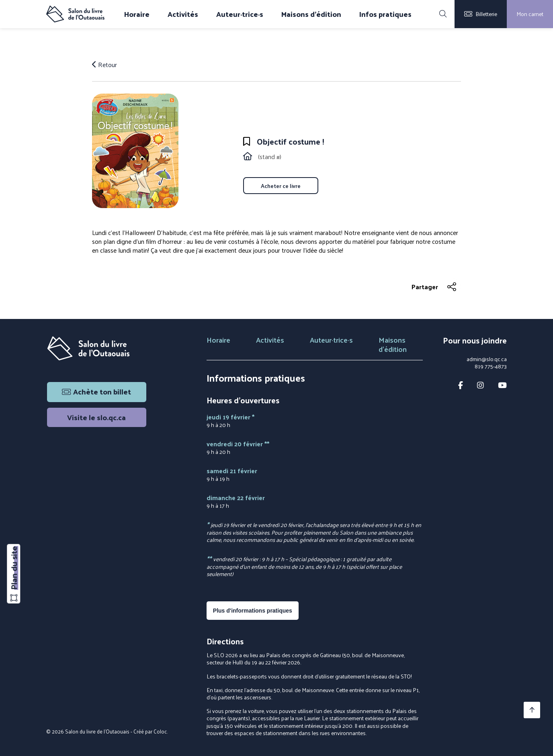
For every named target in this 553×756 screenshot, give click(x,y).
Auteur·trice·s (240, 14)
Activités (183, 14)
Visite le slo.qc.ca (96, 417)
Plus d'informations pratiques (253, 611)
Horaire (137, 14)
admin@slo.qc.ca (487, 359)
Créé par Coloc (150, 731)
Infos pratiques (385, 14)
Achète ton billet (96, 391)
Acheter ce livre (281, 186)
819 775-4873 (491, 366)
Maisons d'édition (311, 14)
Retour (104, 65)
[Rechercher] (443, 14)
